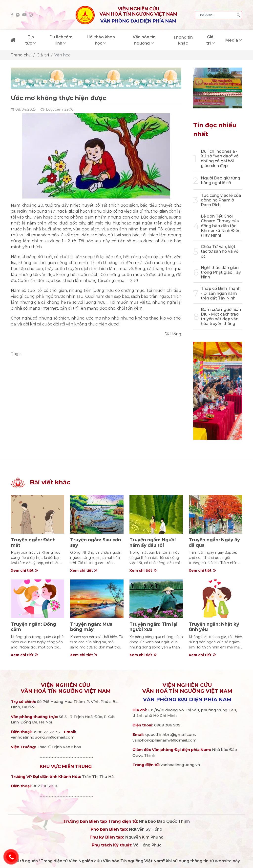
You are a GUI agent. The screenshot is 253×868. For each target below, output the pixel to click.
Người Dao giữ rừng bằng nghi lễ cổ (221, 180)
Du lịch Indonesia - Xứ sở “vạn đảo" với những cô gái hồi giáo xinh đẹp (220, 159)
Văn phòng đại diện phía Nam (187, 699)
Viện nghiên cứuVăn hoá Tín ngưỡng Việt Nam (66, 688)
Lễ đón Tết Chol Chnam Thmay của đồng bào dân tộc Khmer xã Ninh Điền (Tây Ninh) (221, 226)
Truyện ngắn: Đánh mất (33, 543)
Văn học (62, 55)
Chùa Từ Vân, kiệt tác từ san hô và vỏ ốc (220, 251)
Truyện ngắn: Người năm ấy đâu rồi (153, 543)
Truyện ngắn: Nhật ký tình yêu (214, 627)
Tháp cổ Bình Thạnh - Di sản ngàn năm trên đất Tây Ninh (221, 293)
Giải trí (43, 55)
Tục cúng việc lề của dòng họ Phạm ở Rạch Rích (221, 200)
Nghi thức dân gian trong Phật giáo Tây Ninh (221, 272)
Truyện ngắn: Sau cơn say (96, 543)
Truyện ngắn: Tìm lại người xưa (154, 627)
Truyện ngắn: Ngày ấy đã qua (214, 543)
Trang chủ (21, 55)
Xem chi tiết (24, 570)
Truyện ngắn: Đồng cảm (33, 627)
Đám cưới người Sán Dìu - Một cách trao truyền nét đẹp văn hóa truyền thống (221, 317)
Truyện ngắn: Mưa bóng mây (91, 627)
